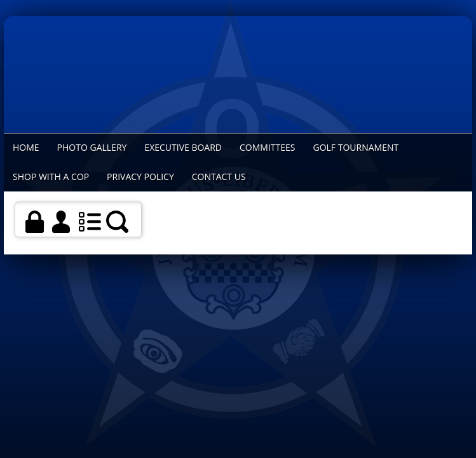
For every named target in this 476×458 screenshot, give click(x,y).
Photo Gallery (92, 147)
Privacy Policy (140, 177)
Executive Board (183, 147)
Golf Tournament (356, 147)
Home (26, 147)
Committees (267, 147)
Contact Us (219, 177)
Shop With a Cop (51, 177)
